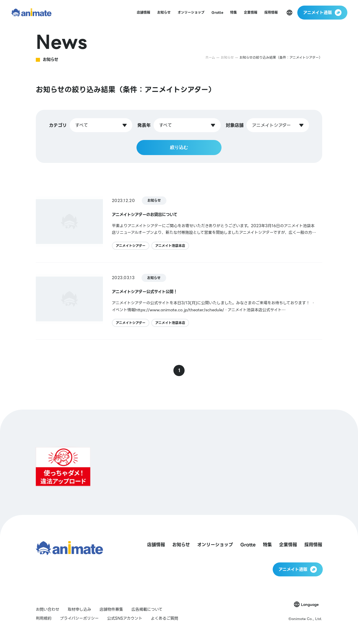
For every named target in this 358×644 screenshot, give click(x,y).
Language (310, 604)
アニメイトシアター (131, 246)
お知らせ (154, 200)
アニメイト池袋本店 (170, 246)
